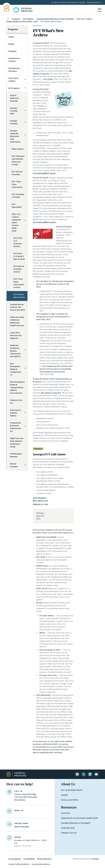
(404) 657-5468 (29, 794)
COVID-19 (65, 813)
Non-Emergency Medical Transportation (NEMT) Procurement (17, 388)
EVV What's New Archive (19, 296)
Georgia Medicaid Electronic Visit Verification (55, 19)
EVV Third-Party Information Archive (19, 283)
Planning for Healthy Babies (15, 413)
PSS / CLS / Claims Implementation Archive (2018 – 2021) (16, 223)
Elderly (11, 44)
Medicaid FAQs (68, 828)
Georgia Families (14, 122)
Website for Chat (41, 504)
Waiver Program (14, 465)
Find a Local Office (70, 800)
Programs (16, 19)
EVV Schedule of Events (18, 196)
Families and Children (14, 60)
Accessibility (29, 859)
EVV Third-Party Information (17, 184)
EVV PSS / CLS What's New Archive (19, 256)
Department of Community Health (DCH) (79, 818)
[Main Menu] (100, 10)
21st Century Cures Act (51, 393)
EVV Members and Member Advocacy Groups (18, 160)
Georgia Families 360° (14, 111)
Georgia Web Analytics (41, 864)
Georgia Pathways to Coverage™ (76, 823)
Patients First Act (16, 402)
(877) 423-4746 (30, 797)
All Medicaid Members (14, 70)
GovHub (95, 859)
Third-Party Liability (13, 80)
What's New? (18, 149)
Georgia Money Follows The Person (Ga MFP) (18, 307)
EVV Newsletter (17, 206)
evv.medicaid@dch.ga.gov (45, 173)
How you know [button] (93, 2)
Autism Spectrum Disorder (14, 98)
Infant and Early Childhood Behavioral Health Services (17, 321)
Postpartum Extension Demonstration (15, 427)
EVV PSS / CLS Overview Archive (18, 242)
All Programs (28, 19)
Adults (11, 37)
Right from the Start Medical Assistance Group (17, 443)
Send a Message (21, 827)
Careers (64, 795)
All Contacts (20, 800)
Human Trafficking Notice (19, 864)
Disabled (12, 51)
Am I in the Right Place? (72, 790)
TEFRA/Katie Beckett (16, 455)
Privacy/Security (44, 859)
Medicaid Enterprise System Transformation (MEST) (15, 351)
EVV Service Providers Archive (19, 269)
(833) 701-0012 (41, 516)
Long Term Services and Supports (16, 335)
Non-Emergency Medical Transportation (16, 369)
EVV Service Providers (17, 173)
